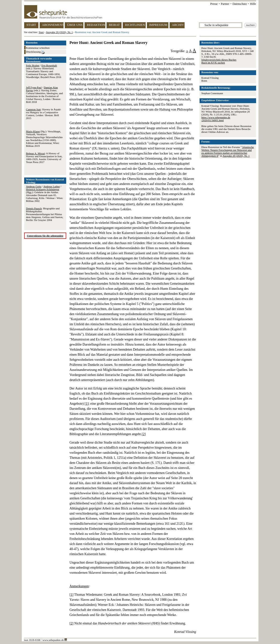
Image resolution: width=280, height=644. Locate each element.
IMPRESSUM (158, 25)
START (31, 25)
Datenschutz (240, 4)
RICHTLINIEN (135, 25)
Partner (225, 4)
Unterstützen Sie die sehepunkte (45, 236)
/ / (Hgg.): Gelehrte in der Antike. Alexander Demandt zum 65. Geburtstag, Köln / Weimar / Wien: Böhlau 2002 (45, 194)
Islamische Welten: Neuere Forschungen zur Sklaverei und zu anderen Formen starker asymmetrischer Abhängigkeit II (228, 151)
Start (41, 32)
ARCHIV (178, 25)
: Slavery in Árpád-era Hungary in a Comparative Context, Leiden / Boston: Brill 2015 (44, 114)
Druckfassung (36, 52)
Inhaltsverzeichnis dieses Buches (219, 60)
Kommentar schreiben (38, 48)
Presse (214, 4)
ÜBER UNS (75, 25)
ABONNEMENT (53, 25)
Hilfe (253, 4)
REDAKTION (96, 25)
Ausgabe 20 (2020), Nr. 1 (59, 32)
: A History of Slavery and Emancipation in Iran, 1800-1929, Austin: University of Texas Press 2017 (44, 158)
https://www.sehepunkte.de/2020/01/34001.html (216, 119)
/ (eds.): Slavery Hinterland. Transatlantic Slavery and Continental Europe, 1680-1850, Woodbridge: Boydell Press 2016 (44, 71)
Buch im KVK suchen (213, 63)
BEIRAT (115, 25)
